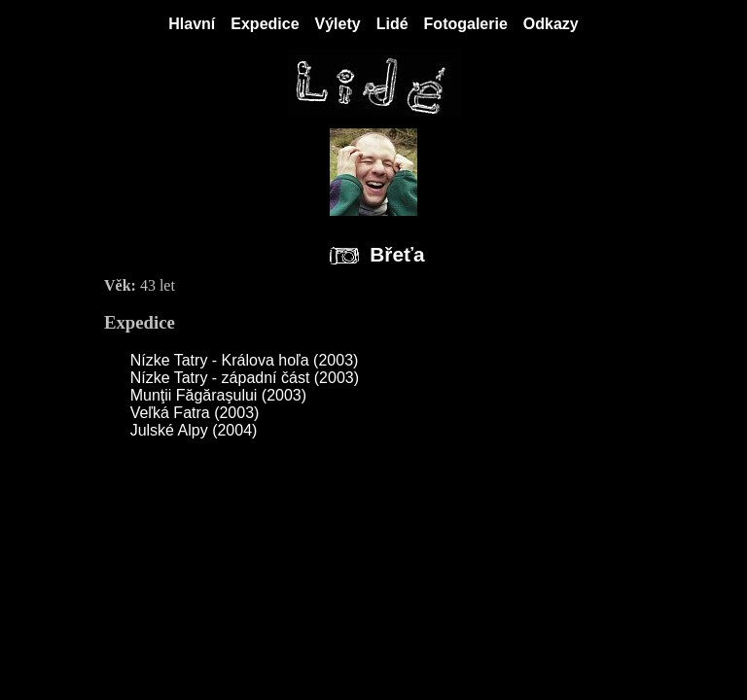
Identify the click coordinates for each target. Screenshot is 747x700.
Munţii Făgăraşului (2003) (218, 395)
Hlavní (192, 24)
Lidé (392, 24)
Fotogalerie (466, 24)
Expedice (265, 24)
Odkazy (551, 24)
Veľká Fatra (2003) (195, 413)
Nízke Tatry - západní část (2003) (245, 378)
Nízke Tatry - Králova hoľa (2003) (245, 360)
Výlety (338, 24)
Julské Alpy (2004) (194, 430)
